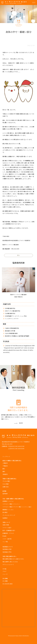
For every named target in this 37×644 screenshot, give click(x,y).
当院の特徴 (6, 525)
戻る (18, 255)
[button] (34, 2)
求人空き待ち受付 (8, 584)
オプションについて (8, 564)
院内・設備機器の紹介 (9, 530)
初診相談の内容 (7, 549)
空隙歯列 (5, 474)
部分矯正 (5, 512)
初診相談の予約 (7, 552)
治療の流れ (6, 487)
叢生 (4, 469)
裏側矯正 (8, 510)
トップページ (6, 457)
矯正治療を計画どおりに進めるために (13, 559)
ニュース (5, 574)
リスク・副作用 (7, 539)
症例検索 (5, 494)
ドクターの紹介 (7, 528)
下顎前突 (5, 466)
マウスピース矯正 (11, 504)
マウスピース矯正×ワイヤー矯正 (17, 507)
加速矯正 (5, 518)
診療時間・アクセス (8, 533)
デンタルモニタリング (9, 515)
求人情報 (5, 581)
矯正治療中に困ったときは (10, 562)
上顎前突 (5, 463)
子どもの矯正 (6, 481)
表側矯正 (8, 501)
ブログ (4, 571)
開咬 (4, 471)
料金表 (4, 536)
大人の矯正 (6, 484)
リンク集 (5, 542)
